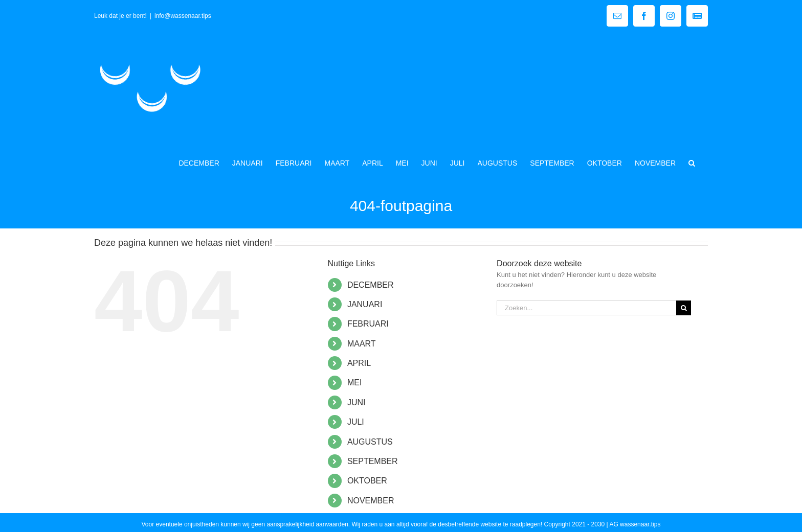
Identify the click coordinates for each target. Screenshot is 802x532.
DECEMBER (371, 285)
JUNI (357, 402)
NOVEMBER (371, 501)
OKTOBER (367, 481)
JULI (356, 422)
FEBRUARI (368, 324)
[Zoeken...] (586, 308)
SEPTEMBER (373, 461)
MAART (362, 344)
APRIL (359, 363)
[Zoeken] (684, 308)
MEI (354, 383)
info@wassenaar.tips (183, 16)
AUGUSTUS (370, 442)
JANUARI (365, 304)
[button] (692, 162)
